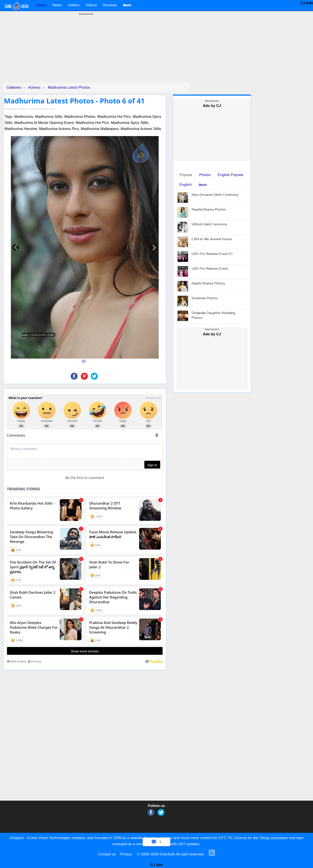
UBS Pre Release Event (210, 269)
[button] (16, 247)
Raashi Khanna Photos (208, 284)
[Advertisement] (86, 52)
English (186, 185)
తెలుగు (203, 185)
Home (41, 5)
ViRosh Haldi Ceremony (209, 225)
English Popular (231, 175)
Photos (205, 175)
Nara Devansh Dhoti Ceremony (215, 195)
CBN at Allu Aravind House (212, 239)
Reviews (110, 5)
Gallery (74, 5)
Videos (91, 5)
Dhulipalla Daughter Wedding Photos (213, 316)
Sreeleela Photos (205, 298)
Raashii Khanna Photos (209, 210)
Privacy (126, 854)
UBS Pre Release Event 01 (212, 254)
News (57, 5)
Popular (186, 175)
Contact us (107, 854)
